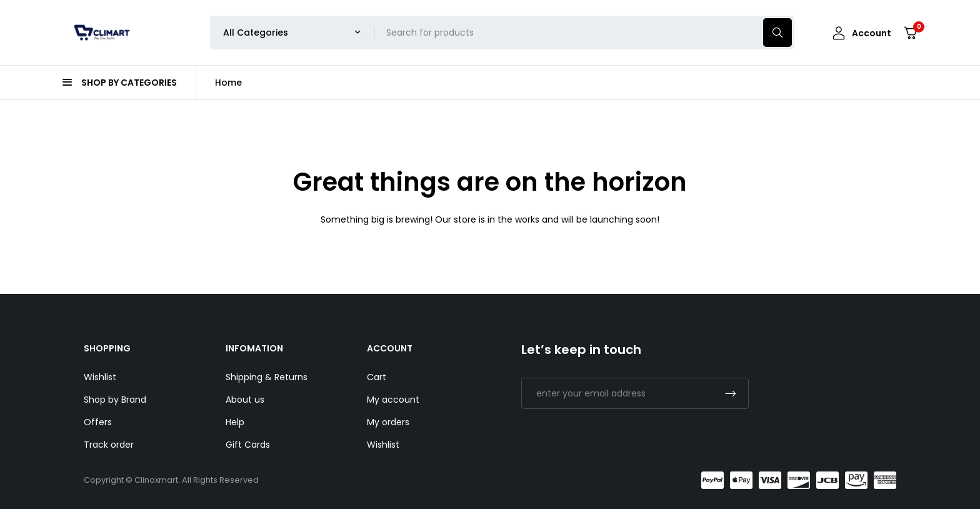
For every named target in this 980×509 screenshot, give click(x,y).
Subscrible (731, 393)
